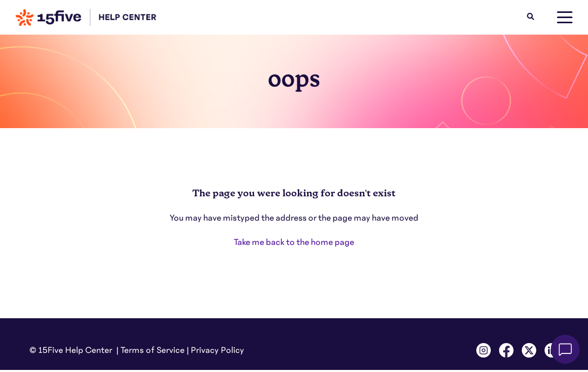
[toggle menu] (565, 18)
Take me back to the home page (294, 242)
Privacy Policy (217, 350)
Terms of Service (153, 350)
